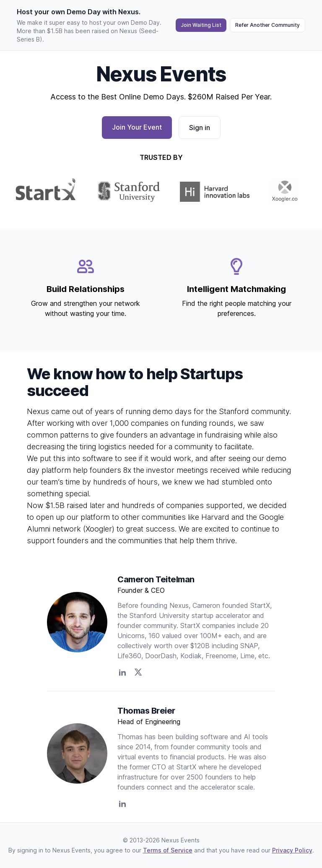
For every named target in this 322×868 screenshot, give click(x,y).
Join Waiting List (201, 25)
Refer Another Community (267, 25)
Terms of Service (168, 850)
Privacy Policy (292, 850)
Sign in (200, 128)
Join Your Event (137, 127)
